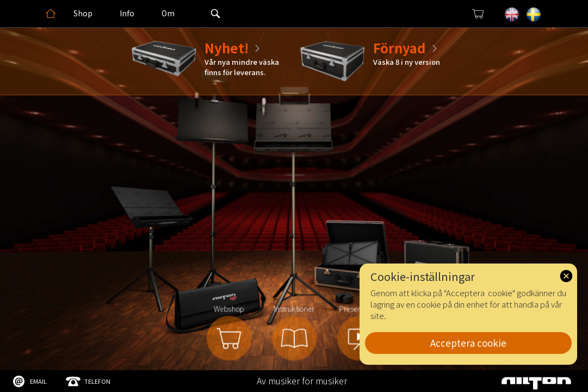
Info (127, 13)
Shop (83, 13)
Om (168, 13)
